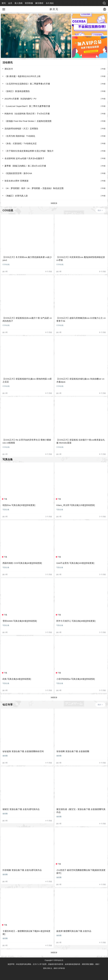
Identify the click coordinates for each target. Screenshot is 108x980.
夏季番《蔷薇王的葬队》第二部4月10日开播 (25, 166)
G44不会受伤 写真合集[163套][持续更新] (75, 563)
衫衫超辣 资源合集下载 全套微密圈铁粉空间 (23, 751)
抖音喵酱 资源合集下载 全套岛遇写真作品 (22, 870)
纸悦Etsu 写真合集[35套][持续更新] (19, 505)
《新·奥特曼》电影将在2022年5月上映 (22, 76)
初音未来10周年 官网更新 (17, 181)
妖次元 (61, 960)
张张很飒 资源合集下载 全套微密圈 (73, 751)
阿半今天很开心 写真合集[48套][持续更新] (76, 621)
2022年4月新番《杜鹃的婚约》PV (20, 99)
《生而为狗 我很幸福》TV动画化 (20, 136)
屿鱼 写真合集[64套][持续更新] (17, 679)
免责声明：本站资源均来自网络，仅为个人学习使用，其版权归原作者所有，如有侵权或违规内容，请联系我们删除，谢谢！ (54, 964)
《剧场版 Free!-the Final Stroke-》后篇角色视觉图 (28, 121)
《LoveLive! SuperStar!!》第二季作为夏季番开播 (27, 106)
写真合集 (6, 510)
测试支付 (9, 69)
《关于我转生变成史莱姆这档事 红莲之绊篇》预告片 (29, 151)
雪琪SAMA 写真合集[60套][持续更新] (20, 621)
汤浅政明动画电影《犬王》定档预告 (21, 129)
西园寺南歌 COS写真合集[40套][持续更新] (22, 563)
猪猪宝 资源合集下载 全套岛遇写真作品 (21, 809)
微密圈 (5, 756)
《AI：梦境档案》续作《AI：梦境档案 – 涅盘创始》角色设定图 (34, 188)
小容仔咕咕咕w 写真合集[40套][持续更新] (76, 679)
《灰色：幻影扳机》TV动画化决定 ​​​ (21, 143)
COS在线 (6, 265)
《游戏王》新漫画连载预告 (17, 91)
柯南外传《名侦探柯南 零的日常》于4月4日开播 (27, 114)
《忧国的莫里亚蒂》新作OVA (18, 173)
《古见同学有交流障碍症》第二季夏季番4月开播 (27, 84)
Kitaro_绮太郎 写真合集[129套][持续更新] (76, 505)
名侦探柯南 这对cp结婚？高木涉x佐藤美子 (24, 158)
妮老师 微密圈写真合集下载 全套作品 (74, 931)
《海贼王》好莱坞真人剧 (16, 196)
